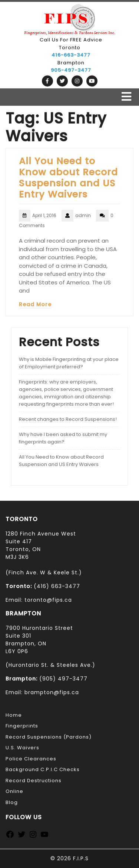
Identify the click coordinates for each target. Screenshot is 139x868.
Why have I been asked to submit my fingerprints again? (63, 438)
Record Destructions (34, 781)
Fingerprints (22, 726)
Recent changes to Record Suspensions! (68, 419)
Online (14, 791)
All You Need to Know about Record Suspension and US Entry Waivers (68, 178)
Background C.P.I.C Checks (43, 769)
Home (14, 715)
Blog (12, 802)
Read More (35, 304)
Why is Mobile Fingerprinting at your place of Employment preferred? (69, 363)
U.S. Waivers (22, 748)
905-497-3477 (71, 70)
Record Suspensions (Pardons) (49, 737)
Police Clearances (31, 759)
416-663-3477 (71, 55)
